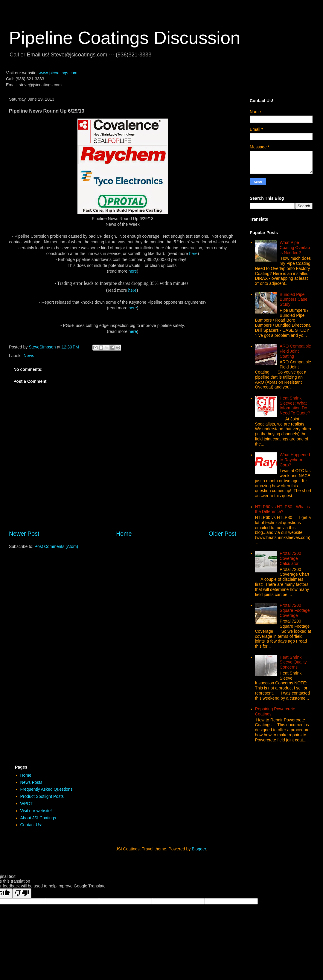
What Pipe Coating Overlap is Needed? (295, 248)
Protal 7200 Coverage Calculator (290, 558)
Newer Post (24, 534)
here (194, 254)
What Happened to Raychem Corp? (295, 460)
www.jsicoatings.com (58, 73)
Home (124, 534)
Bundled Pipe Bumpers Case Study (294, 299)
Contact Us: (31, 825)
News (29, 356)
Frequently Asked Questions (47, 789)
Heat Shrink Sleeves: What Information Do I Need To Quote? (295, 405)
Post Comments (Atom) (56, 546)
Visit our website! (36, 811)
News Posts (31, 782)
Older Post (222, 534)
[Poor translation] (22, 893)
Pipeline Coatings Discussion (125, 38)
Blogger (199, 849)
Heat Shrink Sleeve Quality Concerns (293, 662)
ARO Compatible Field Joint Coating (295, 351)
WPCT (26, 804)
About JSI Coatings (38, 818)
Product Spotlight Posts (42, 796)
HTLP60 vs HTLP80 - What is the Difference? (283, 509)
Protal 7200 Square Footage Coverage (295, 610)
